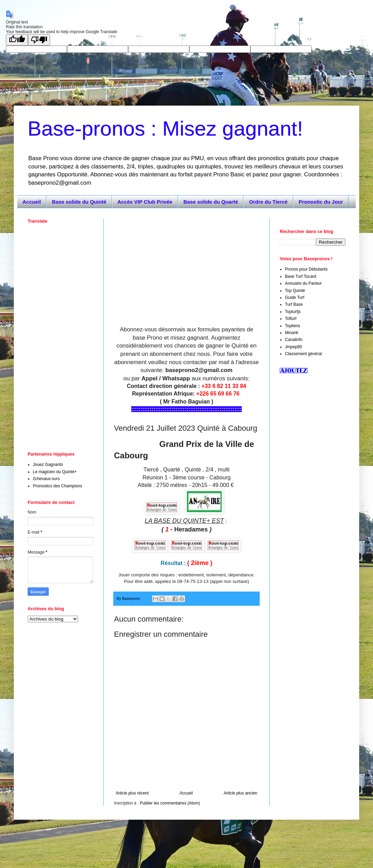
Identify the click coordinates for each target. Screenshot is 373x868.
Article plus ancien (241, 793)
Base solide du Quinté (79, 202)
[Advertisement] (186, 267)
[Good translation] (17, 40)
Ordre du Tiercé (268, 202)
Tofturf (291, 319)
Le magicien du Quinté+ (55, 472)
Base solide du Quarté (211, 202)
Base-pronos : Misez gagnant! (165, 129)
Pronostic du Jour (321, 202)
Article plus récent (132, 793)
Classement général (303, 354)
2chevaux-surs (46, 479)
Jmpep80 (293, 347)
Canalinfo (294, 340)
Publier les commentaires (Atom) (170, 803)
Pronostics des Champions (58, 486)
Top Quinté (295, 291)
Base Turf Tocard (301, 276)
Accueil (32, 202)
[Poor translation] (39, 40)
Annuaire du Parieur (303, 283)
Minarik (292, 333)
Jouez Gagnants (48, 465)
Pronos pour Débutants (306, 269)
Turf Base (294, 304)
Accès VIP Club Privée (145, 202)
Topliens (293, 326)
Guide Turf (295, 298)
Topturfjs (293, 312)
